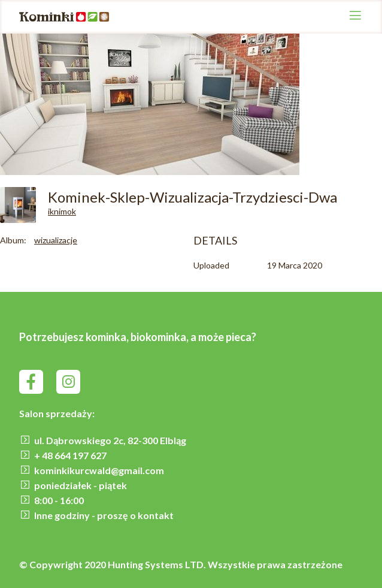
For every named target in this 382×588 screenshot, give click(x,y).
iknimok (62, 211)
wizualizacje (56, 240)
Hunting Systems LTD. (158, 564)
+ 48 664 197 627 (70, 455)
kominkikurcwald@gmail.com (99, 470)
